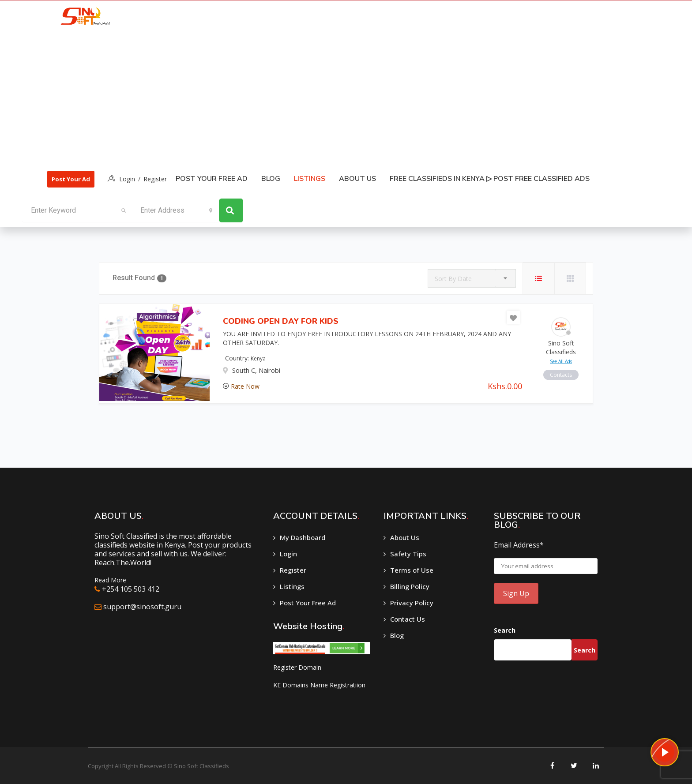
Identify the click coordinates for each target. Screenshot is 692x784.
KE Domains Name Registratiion (319, 685)
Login (288, 554)
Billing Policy (410, 586)
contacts (561, 375)
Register (155, 179)
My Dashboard (303, 537)
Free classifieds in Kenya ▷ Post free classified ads (490, 179)
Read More (110, 580)
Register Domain (297, 667)
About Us (357, 179)
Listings (292, 586)
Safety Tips (408, 554)
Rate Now (245, 386)
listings (310, 179)
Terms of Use (412, 570)
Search (505, 630)
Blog (271, 179)
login (127, 179)
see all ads (561, 361)
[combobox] (472, 278)
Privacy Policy (412, 603)
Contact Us (408, 619)
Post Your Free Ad (212, 179)
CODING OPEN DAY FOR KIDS (281, 321)
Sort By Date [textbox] (453, 279)
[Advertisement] (319, 98)
